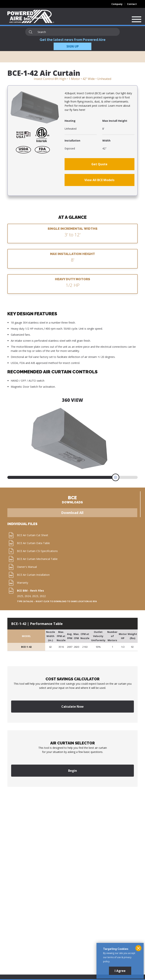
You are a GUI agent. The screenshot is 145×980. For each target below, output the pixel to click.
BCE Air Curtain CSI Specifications (37, 551)
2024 (28, 596)
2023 (35, 596)
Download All (72, 513)
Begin (72, 771)
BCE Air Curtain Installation (33, 575)
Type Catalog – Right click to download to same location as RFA (57, 601)
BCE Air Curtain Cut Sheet (33, 535)
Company (117, 4)
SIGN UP (73, 46)
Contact (132, 4)
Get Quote (99, 164)
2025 (20, 596)
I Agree (120, 971)
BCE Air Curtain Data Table (33, 543)
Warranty (23, 583)
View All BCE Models (99, 180)
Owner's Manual (27, 567)
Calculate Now (72, 707)
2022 (43, 596)
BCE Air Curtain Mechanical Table (37, 559)
